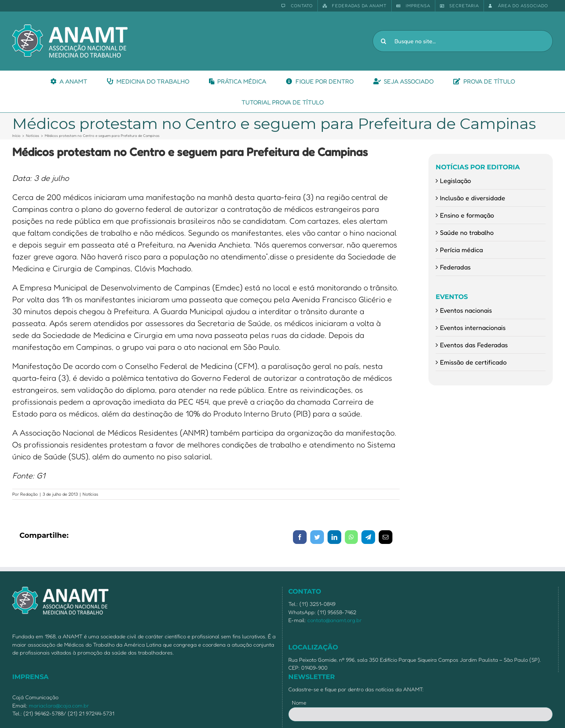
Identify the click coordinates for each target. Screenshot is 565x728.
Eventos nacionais (466, 310)
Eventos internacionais (473, 327)
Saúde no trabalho (467, 232)
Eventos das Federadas (474, 345)
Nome (299, 703)
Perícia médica (461, 250)
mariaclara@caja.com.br (59, 705)
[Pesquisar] (383, 41)
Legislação (455, 180)
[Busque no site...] (463, 41)
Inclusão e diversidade (473, 198)
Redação (29, 494)
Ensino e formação (467, 215)
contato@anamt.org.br (335, 620)
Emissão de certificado (473, 362)
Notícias (90, 494)
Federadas (455, 267)
